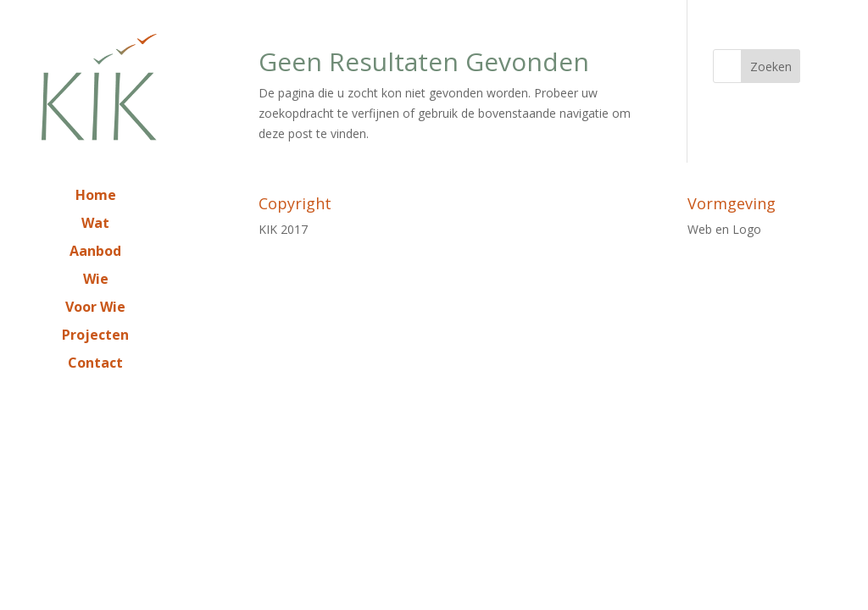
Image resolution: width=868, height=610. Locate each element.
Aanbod (95, 252)
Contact (95, 364)
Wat (95, 225)
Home (96, 197)
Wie (96, 280)
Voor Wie (95, 308)
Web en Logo (724, 229)
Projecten (95, 336)
